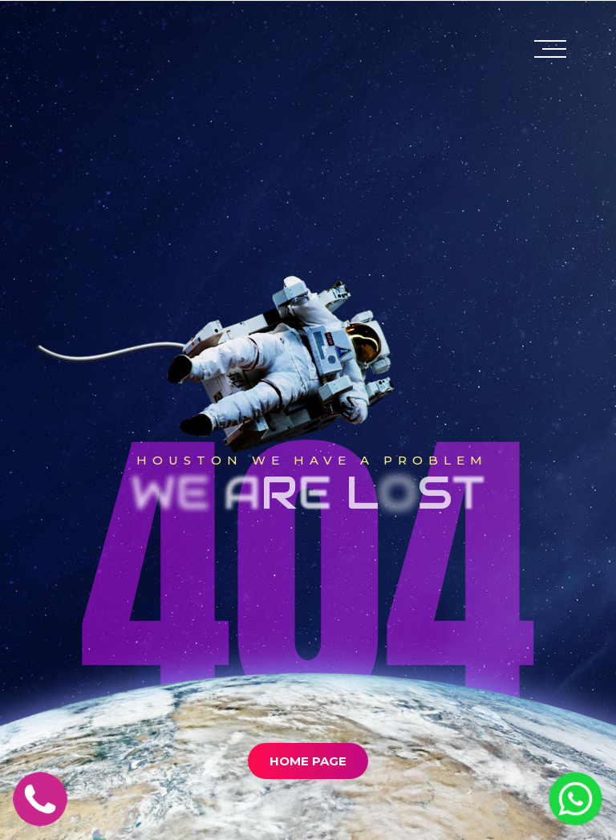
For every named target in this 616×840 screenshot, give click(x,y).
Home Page (308, 761)
